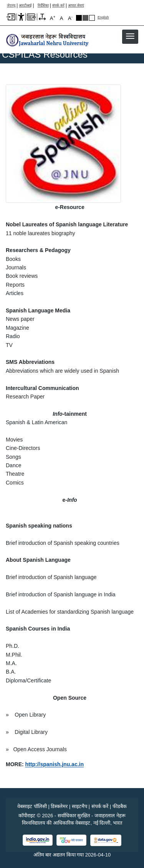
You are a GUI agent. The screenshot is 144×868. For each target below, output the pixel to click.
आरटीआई (25, 6)
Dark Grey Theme (85, 18)
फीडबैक (120, 806)
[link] (55, 764)
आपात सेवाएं (76, 6)
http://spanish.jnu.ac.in (55, 764)
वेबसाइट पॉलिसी (32, 806)
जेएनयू (11, 6)
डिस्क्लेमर (59, 806)
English (103, 17)
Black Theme (79, 18)
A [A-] (70, 18)
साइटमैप (79, 806)
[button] (130, 36)
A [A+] (53, 18)
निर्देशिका (43, 6)
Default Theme (92, 18)
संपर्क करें (58, 6)
